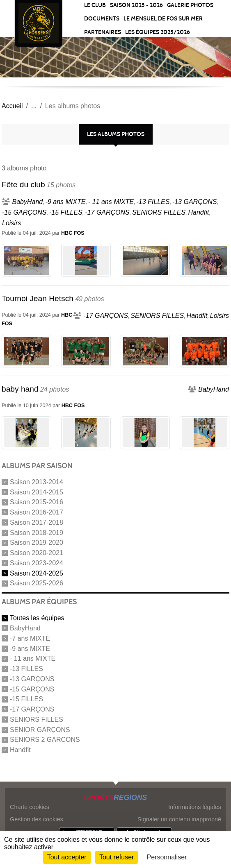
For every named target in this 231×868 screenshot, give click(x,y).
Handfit (20, 750)
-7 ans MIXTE (30, 638)
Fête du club (23, 185)
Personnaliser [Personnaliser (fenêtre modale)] (167, 857)
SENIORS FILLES (37, 720)
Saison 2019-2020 (37, 543)
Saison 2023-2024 (37, 563)
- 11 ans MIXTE (33, 658)
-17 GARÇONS (32, 709)
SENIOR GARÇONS (40, 729)
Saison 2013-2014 (37, 482)
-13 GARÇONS (32, 679)
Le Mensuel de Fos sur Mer (163, 19)
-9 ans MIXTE (30, 648)
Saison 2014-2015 (37, 492)
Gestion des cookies (37, 819)
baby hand (20, 389)
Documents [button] (102, 19)
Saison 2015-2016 (37, 502)
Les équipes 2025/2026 (158, 32)
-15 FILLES (26, 699)
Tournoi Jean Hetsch (38, 298)
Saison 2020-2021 (37, 553)
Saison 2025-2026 (37, 583)
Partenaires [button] (103, 32)
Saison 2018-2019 (37, 532)
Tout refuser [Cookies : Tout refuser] (117, 857)
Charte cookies (30, 807)
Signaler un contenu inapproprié (179, 819)
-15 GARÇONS (32, 689)
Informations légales (195, 807)
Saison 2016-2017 (37, 512)
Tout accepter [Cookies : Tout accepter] (67, 857)
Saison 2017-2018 (37, 522)
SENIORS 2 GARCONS (45, 740)
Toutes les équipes (37, 618)
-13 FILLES (26, 669)
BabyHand (25, 628)
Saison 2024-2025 (37, 573)
